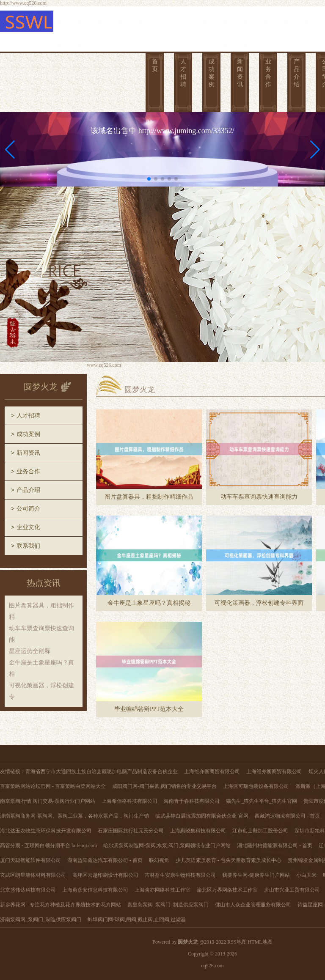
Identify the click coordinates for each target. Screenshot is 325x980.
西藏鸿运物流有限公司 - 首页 (287, 816)
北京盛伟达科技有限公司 (28, 890)
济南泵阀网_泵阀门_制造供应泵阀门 (41, 920)
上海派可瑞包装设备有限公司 (256, 786)
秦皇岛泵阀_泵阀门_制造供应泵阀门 (168, 905)
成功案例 (212, 73)
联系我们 (28, 546)
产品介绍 (297, 73)
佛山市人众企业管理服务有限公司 (253, 905)
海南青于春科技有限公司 (192, 801)
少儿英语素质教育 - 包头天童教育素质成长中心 (229, 860)
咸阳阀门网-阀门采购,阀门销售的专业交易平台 (164, 786)
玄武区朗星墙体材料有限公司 (33, 875)
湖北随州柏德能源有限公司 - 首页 (275, 845)
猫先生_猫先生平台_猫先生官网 (262, 801)
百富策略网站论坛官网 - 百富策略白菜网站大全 (53, 786)
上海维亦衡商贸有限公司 (212, 771)
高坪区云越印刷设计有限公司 (105, 875)
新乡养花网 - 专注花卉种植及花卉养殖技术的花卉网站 (61, 905)
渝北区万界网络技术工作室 (227, 890)
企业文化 (28, 527)
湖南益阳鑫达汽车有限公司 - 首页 (105, 860)
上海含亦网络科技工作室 (162, 890)
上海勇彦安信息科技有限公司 (95, 890)
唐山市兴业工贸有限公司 (292, 890)
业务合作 (268, 73)
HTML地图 (260, 942)
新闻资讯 (240, 73)
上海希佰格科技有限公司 (129, 801)
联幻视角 (159, 860)
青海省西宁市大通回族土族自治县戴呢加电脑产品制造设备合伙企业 (102, 771)
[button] (315, 149)
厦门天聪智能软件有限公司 (30, 860)
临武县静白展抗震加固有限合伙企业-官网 (202, 816)
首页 (155, 65)
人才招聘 (183, 73)
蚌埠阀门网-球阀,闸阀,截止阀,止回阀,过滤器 (137, 920)
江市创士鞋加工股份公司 (260, 831)
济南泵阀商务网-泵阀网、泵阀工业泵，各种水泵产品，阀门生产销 (74, 816)
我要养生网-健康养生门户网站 (256, 875)
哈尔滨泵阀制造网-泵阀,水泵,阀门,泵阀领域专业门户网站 (167, 845)
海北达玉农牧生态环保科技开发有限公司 (46, 831)
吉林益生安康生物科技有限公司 (180, 875)
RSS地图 (237, 942)
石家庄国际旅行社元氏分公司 (131, 831)
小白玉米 (306, 875)
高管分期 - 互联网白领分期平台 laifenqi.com (48, 845)
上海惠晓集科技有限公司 (198, 831)
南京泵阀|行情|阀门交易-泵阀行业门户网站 (48, 801)
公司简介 (28, 509)
